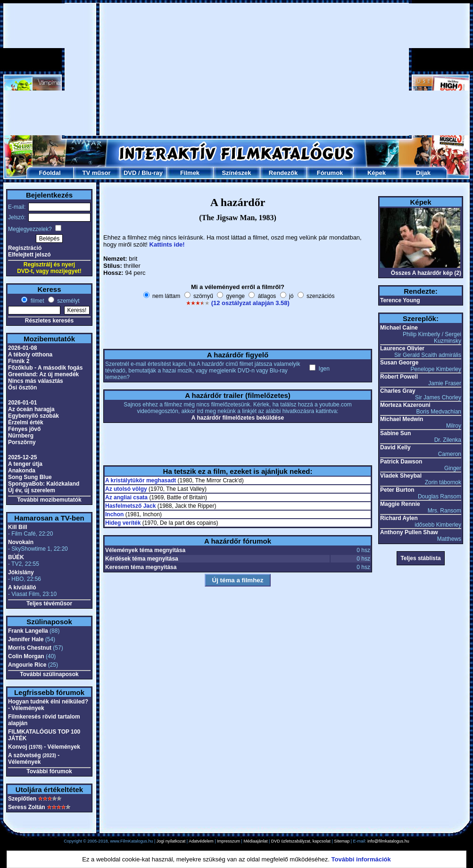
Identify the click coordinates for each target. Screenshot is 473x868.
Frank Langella (28, 631)
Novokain (21, 542)
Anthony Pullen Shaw (409, 532)
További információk (361, 859)
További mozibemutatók (49, 500)
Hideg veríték (123, 523)
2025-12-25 (22, 457)
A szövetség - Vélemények (34, 759)
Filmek (190, 173)
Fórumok (330, 173)
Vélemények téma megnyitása (145, 550)
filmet (36, 301)
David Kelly (395, 447)
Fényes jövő (24, 429)
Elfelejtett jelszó (29, 255)
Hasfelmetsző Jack (130, 506)
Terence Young (400, 300)
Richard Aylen (399, 518)
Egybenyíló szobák (33, 416)
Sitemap (342, 841)
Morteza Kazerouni (405, 405)
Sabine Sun (395, 433)
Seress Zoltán (27, 807)
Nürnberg (21, 436)
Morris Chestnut (30, 648)
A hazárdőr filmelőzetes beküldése (238, 418)
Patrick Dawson (401, 462)
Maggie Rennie (400, 504)
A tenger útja (25, 464)
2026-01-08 (22, 348)
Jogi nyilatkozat (171, 841)
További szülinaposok (49, 674)
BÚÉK (16, 557)
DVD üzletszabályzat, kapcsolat (301, 841)
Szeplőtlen (22, 799)
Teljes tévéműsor (49, 603)
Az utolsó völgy (126, 489)
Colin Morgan (26, 656)
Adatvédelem (201, 841)
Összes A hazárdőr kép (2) (426, 273)
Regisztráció (25, 248)
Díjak (423, 173)
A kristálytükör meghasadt (141, 480)
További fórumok (49, 771)
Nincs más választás (36, 381)
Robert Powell (399, 377)
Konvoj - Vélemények (44, 747)
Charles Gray (398, 391)
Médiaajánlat (255, 841)
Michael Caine (399, 328)
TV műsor (97, 173)
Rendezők (283, 173)
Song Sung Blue (30, 477)
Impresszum (228, 841)
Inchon (114, 514)
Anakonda (22, 471)
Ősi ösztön (22, 388)
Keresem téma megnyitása (141, 567)
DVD (130, 173)
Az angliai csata (126, 497)
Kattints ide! (167, 244)
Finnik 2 (19, 361)
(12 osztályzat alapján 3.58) (250, 303)
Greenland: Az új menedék (43, 374)
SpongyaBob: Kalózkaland (44, 484)
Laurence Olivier (402, 348)
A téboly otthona (30, 355)
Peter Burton (397, 490)
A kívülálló (22, 587)
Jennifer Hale (26, 639)
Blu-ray (152, 173)
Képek (377, 173)
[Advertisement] (214, 69)
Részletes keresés (49, 321)
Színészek (236, 173)
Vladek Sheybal (401, 476)
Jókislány (21, 572)
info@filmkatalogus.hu (388, 841)
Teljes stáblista (420, 558)
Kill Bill (18, 527)
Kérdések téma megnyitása (142, 559)
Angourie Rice (27, 665)
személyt (68, 301)
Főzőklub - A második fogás (45, 368)
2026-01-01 (22, 403)
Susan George (399, 363)
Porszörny (22, 442)
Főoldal (50, 173)
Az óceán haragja (31, 409)
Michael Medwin (402, 419)
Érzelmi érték (26, 422)
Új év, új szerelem (32, 490)
